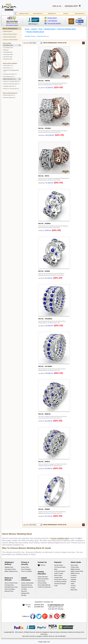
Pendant (65, 13)
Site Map (24, 595)
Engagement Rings (24, 13)
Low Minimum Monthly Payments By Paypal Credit (60, 584)
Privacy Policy (25, 567)
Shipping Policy (9, 567)
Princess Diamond (10, 98)
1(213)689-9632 (39, 607)
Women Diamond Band (10, 34)
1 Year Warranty (52, 21)
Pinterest (73, 582)
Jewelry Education (79, 13)
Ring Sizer (24, 591)
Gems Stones (42, 581)
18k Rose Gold (8, 59)
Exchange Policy (9, 585)
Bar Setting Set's (9, 77)
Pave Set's (8, 68)
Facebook (73, 577)
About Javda (74, 565)
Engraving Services (27, 585)
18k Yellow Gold (8, 54)
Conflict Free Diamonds (44, 587)
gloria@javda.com (57, 605)
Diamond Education (43, 579)
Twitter (73, 584)
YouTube (73, 586)
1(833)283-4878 (71, 6)
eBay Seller (74, 590)
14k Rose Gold (8, 57)
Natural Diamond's (37, 13)
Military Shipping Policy (11, 571)
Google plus (45, 616)
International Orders (10, 569)
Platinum (6, 50)
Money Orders (58, 575)
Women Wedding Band (10, 29)
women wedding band (60, 538)
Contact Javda (75, 567)
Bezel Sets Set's (12, 79)
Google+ (73, 588)
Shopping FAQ (25, 593)
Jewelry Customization (27, 583)
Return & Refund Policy (11, 583)
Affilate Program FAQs (77, 571)
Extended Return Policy (11, 587)
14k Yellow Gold (8, 48)
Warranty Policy (9, 591)
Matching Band (8, 31)
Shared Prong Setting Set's (11, 71)
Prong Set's (8, 65)
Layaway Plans (58, 577)
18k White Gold (8, 52)
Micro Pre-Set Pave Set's (12, 84)
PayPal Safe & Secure (60, 579)
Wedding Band (51, 13)
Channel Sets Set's (10, 74)
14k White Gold (12, 45)
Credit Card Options (60, 571)
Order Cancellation (10, 589)
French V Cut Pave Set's (11, 89)
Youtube (51, 616)
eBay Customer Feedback (12, 25)
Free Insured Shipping (54, 23)
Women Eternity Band (10, 37)
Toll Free (43, 565)
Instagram (74, 579)
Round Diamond (9, 95)
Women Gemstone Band (11, 40)
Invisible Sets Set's (10, 86)
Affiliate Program (75, 569)
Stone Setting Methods (44, 585)
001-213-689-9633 (60, 636)
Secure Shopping (26, 569)
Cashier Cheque (59, 573)
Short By (26, 43)
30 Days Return (52, 18)
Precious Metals (42, 583)
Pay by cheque (58, 565)
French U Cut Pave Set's (12, 81)
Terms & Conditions (27, 571)
